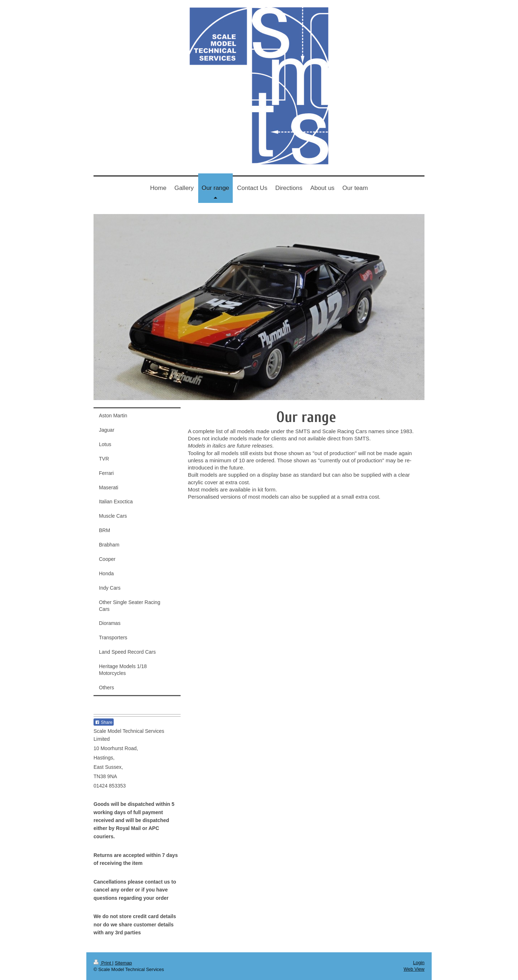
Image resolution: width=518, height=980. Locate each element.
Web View (414, 969)
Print (103, 963)
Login (419, 963)
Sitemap (123, 963)
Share (104, 722)
